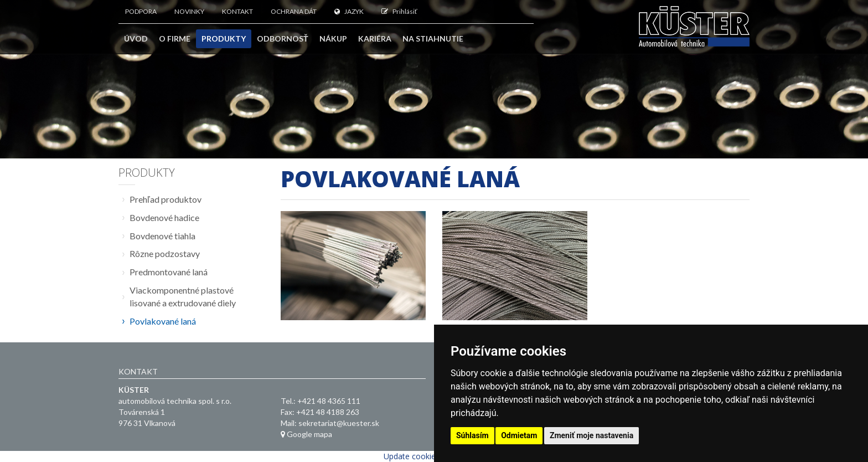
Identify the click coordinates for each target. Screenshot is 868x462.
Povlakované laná (163, 321)
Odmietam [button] (519, 435)
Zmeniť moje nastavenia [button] (591, 435)
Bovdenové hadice (164, 217)
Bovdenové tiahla (162, 236)
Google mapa (306, 434)
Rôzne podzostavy (165, 253)
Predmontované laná (169, 272)
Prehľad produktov (166, 199)
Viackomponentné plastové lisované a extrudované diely (183, 296)
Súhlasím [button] (472, 435)
